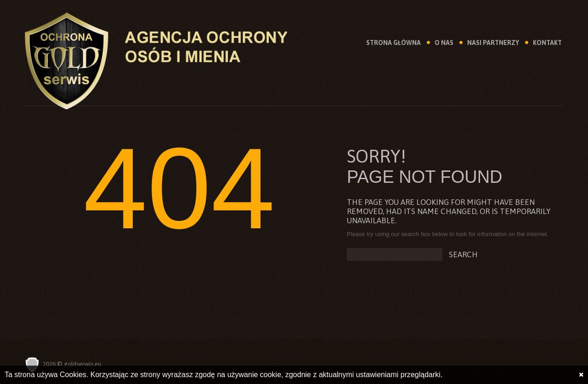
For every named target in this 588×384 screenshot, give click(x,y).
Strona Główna (393, 43)
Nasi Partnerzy (493, 43)
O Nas (444, 43)
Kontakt (547, 43)
